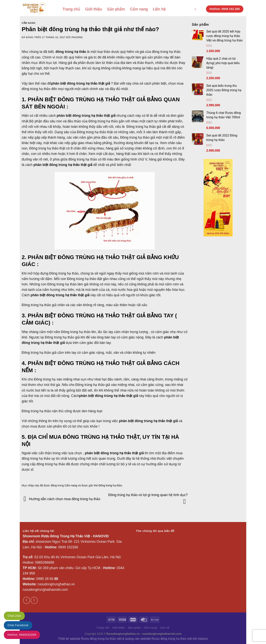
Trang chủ (71, 9)
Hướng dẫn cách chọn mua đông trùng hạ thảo (61, 499)
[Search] (196, 9)
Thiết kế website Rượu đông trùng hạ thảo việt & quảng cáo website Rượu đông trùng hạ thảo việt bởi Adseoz (133, 639)
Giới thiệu (94, 9)
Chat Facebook (18, 625)
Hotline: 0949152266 (22, 635)
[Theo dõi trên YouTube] (34, 600)
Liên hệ (159, 9)
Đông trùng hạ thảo (110, 485)
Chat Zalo (14, 616)
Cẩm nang (139, 9)
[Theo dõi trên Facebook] (27, 600)
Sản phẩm (116, 9)
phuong (77, 37)
